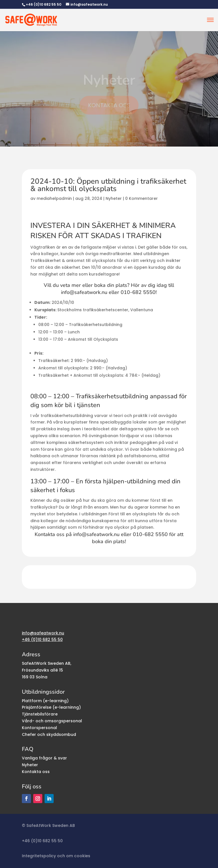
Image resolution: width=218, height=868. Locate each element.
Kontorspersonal (39, 728)
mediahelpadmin (54, 198)
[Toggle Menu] (210, 20)
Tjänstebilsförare (40, 714)
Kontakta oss (36, 772)
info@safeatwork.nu (84, 292)
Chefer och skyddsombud (49, 734)
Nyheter (114, 198)
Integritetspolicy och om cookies (56, 856)
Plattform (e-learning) (45, 701)
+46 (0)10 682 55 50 (44, 4)
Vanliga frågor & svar (44, 758)
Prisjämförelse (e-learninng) (51, 707)
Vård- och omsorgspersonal (52, 721)
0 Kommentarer (142, 198)
